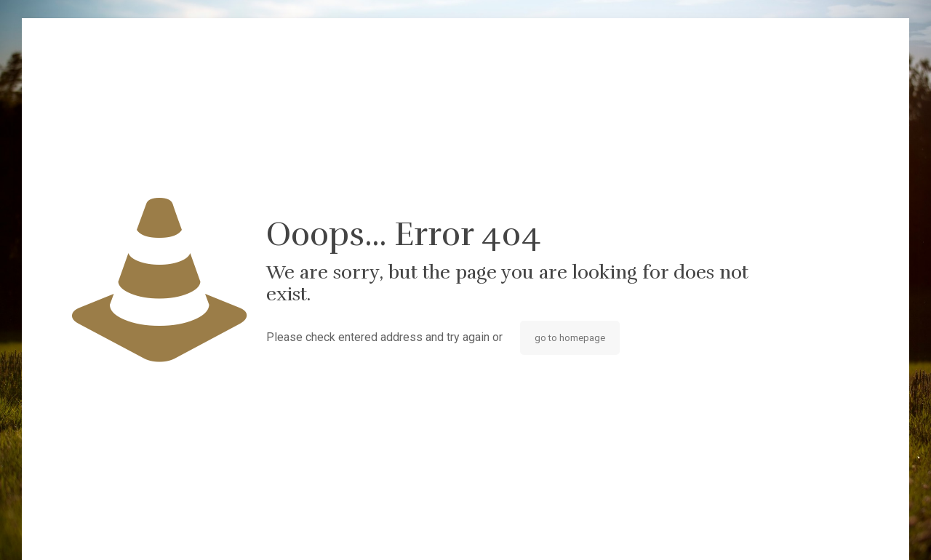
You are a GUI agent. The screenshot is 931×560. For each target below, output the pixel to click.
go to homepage (570, 338)
